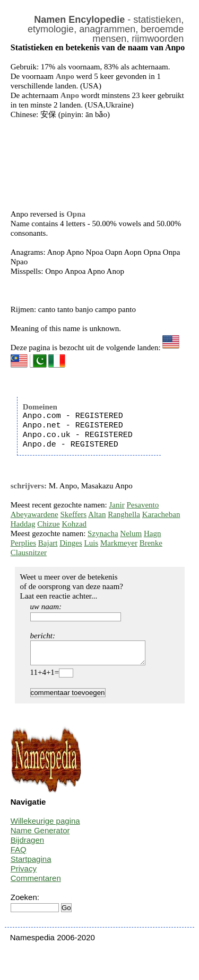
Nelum (131, 533)
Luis (91, 543)
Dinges (71, 543)
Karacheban (161, 514)
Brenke (151, 543)
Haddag (23, 524)
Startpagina (31, 864)
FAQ (19, 854)
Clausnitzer (29, 553)
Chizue (49, 524)
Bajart (48, 543)
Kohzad (74, 524)
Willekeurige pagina (45, 826)
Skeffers (73, 514)
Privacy (24, 873)
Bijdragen (27, 845)
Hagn (153, 533)
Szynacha (103, 533)
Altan (97, 514)
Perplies (23, 543)
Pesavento (142, 505)
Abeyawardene (34, 514)
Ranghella (124, 514)
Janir (117, 505)
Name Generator (40, 835)
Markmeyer (119, 543)
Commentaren (36, 883)
